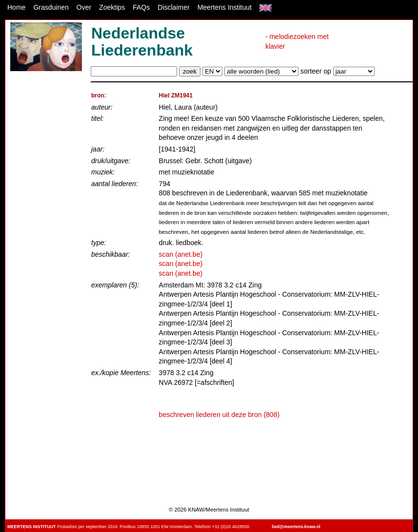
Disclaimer (173, 7)
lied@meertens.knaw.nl (296, 527)
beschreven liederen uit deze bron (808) (219, 415)
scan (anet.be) (181, 254)
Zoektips (112, 7)
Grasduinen (51, 7)
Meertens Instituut (225, 7)
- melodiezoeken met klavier (297, 41)
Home (16, 7)
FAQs (141, 7)
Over (84, 7)
